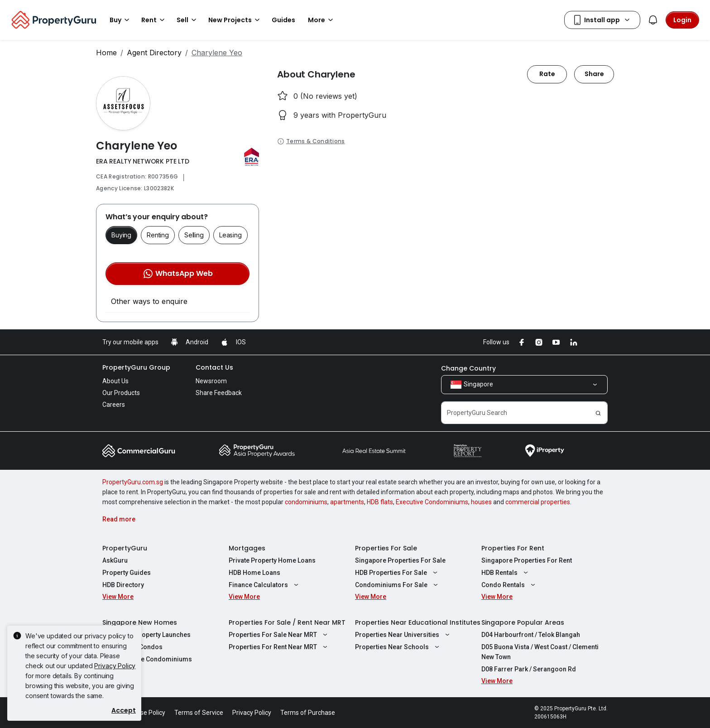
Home (106, 53)
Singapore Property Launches (146, 635)
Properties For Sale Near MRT (279, 635)
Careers (114, 405)
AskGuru (115, 560)
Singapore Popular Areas (523, 622)
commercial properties (538, 502)
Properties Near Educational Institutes (418, 622)
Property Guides (127, 573)
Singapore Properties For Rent (527, 560)
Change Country (468, 368)
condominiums (306, 502)
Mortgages (247, 548)
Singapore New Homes (140, 622)
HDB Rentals (506, 573)
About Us (115, 381)
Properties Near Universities (403, 635)
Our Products (121, 393)
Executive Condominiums (432, 502)
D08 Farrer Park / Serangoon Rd (529, 669)
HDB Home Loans (254, 573)
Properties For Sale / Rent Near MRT (287, 622)
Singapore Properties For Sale (400, 560)
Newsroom (211, 381)
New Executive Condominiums (147, 659)
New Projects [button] (235, 20)
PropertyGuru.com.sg (133, 482)
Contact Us (214, 367)
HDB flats (380, 502)
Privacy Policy (115, 666)
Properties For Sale (386, 548)
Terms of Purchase (308, 713)
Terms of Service (199, 713)
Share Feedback (219, 393)
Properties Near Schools (398, 647)
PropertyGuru (125, 548)
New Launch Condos (132, 647)
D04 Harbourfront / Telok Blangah (531, 635)
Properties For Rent (513, 548)
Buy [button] (121, 20)
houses (481, 502)
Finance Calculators (265, 585)
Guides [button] (283, 20)
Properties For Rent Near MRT (279, 647)
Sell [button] (188, 20)
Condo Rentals (509, 585)
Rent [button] (154, 20)
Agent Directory (154, 53)
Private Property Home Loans (272, 560)
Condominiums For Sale (398, 585)
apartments (347, 502)
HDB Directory (123, 585)
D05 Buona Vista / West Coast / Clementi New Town (540, 652)
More (322, 20)
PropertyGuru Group (136, 367)
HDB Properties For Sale (397, 573)
